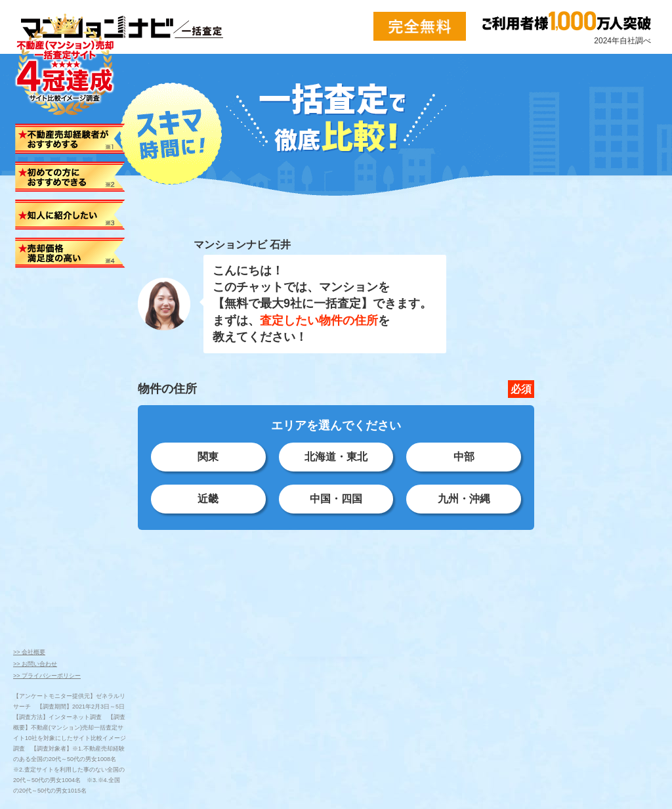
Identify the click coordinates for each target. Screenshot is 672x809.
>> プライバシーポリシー (47, 676)
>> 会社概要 (29, 652)
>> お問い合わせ (35, 664)
